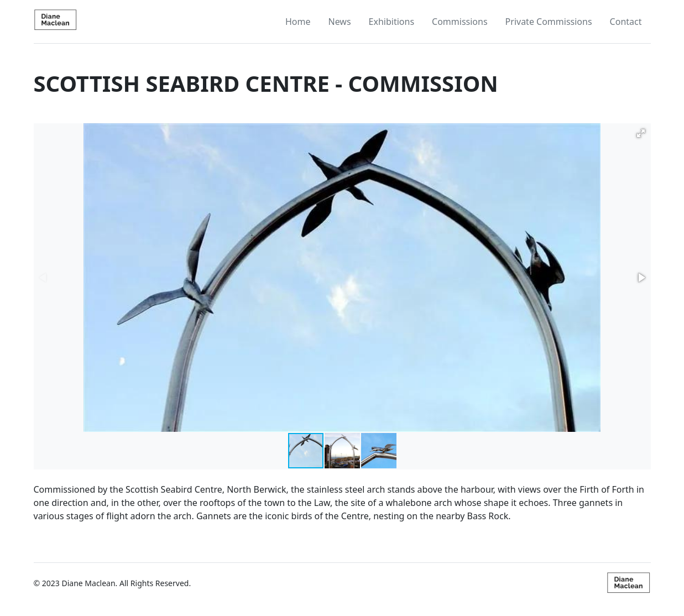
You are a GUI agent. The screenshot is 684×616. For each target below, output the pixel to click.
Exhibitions (391, 22)
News (339, 22)
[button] (641, 133)
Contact (626, 22)
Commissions (460, 22)
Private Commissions (549, 22)
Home (298, 22)
